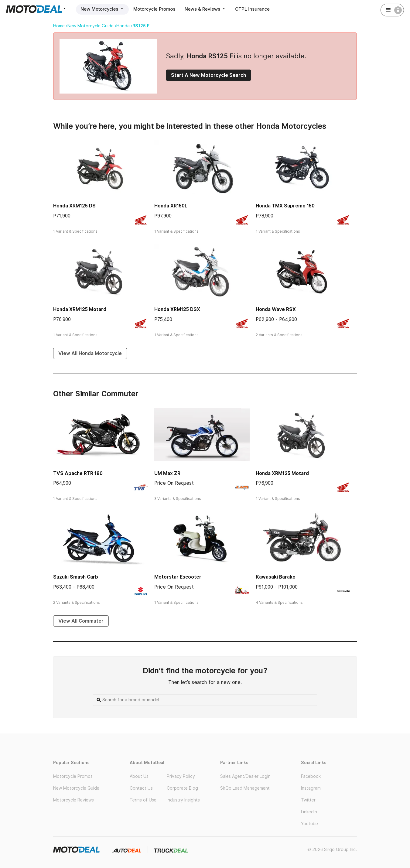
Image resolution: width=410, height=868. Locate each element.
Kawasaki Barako (276, 577)
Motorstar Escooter (178, 577)
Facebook (311, 776)
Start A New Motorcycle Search (208, 75)
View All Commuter (81, 621)
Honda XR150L (171, 206)
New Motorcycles (102, 9)
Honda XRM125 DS (74, 206)
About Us (139, 776)
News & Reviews (205, 9)
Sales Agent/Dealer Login (245, 776)
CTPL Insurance (252, 9)
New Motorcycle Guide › (92, 26)
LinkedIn (309, 812)
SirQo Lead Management (245, 788)
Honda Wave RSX (276, 309)
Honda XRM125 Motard (80, 309)
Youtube (309, 824)
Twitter (308, 800)
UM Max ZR (167, 473)
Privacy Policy (181, 776)
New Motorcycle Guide (76, 788)
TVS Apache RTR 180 (78, 473)
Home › (60, 26)
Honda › (124, 26)
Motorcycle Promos (154, 9)
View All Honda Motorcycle (90, 353)
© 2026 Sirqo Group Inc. (332, 849)
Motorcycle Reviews (73, 800)
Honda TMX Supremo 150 (285, 206)
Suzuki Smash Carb (76, 577)
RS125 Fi (142, 26)
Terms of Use (143, 800)
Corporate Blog (182, 788)
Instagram (311, 788)
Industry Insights (183, 800)
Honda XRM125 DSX (177, 309)
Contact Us (141, 788)
